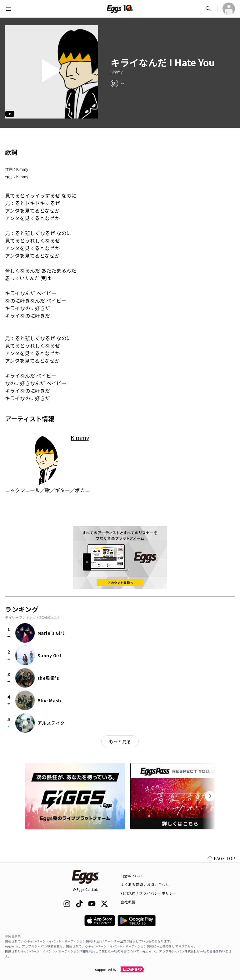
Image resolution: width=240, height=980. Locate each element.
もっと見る (120, 741)
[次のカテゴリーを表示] (210, 796)
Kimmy (117, 72)
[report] (123, 83)
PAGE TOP (221, 858)
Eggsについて (132, 876)
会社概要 (128, 902)
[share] (114, 83)
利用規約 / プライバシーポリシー (149, 893)
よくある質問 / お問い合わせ (145, 884)
